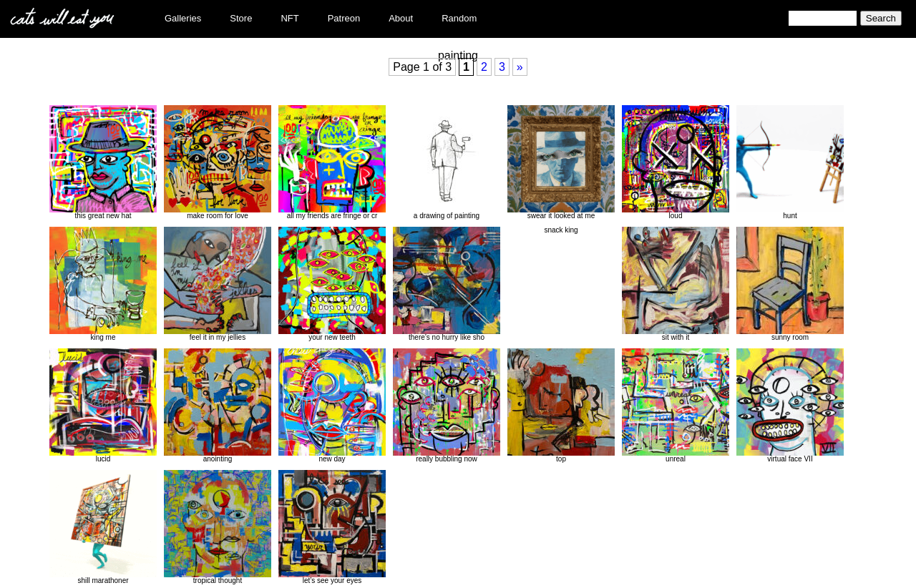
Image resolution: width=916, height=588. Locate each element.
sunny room (790, 284)
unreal (676, 406)
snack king (561, 230)
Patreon (344, 18)
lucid (103, 406)
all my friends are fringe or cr (332, 162)
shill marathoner (103, 527)
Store (241, 18)
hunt (790, 162)
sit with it (676, 284)
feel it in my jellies (218, 284)
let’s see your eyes (332, 527)
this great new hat (103, 162)
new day (332, 406)
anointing (218, 406)
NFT (289, 18)
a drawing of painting (447, 162)
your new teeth (332, 284)
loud (676, 162)
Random (459, 18)
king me (103, 284)
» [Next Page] (520, 67)
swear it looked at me (561, 162)
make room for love (218, 162)
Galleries (183, 18)
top (561, 406)
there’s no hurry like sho (447, 284)
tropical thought (218, 527)
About (401, 18)
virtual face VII (790, 406)
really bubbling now (447, 406)
